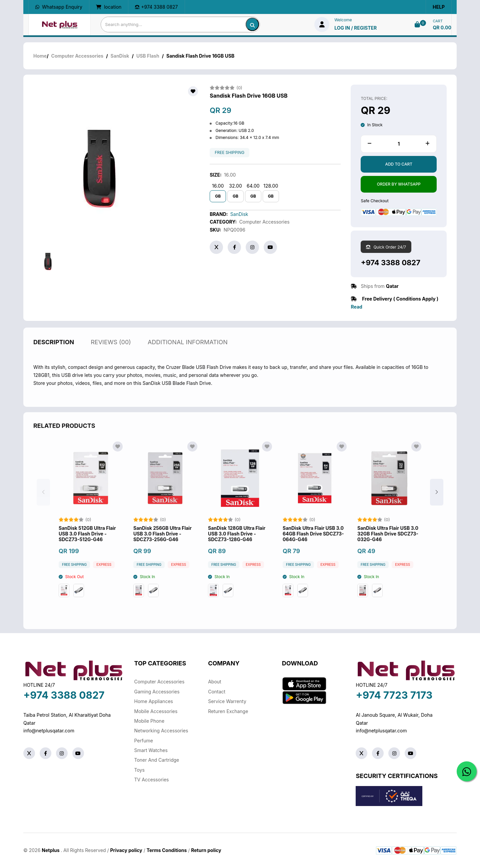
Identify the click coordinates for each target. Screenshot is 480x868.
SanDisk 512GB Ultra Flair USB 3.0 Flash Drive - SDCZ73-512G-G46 (87, 542)
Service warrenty (227, 701)
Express (104, 573)
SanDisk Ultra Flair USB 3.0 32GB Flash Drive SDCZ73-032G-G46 (388, 542)
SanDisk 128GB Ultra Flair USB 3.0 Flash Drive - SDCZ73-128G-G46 (237, 542)
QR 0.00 (442, 27)
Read (356, 307)
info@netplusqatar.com (49, 731)
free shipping (229, 153)
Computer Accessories (77, 56)
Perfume (144, 741)
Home (40, 56)
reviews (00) (111, 350)
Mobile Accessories (156, 711)
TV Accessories (152, 780)
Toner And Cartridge (157, 760)
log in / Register (355, 28)
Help (439, 7)
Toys (139, 770)
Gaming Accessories (157, 692)
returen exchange (228, 711)
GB (218, 196)
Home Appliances (154, 701)
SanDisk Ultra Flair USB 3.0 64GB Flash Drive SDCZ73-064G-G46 (313, 542)
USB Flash (148, 56)
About (214, 682)
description (54, 350)
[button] (437, 500)
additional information (188, 350)
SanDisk (120, 56)
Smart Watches (151, 750)
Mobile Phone (149, 721)
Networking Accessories (161, 731)
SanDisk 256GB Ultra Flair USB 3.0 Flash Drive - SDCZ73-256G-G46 (162, 542)
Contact (217, 692)
